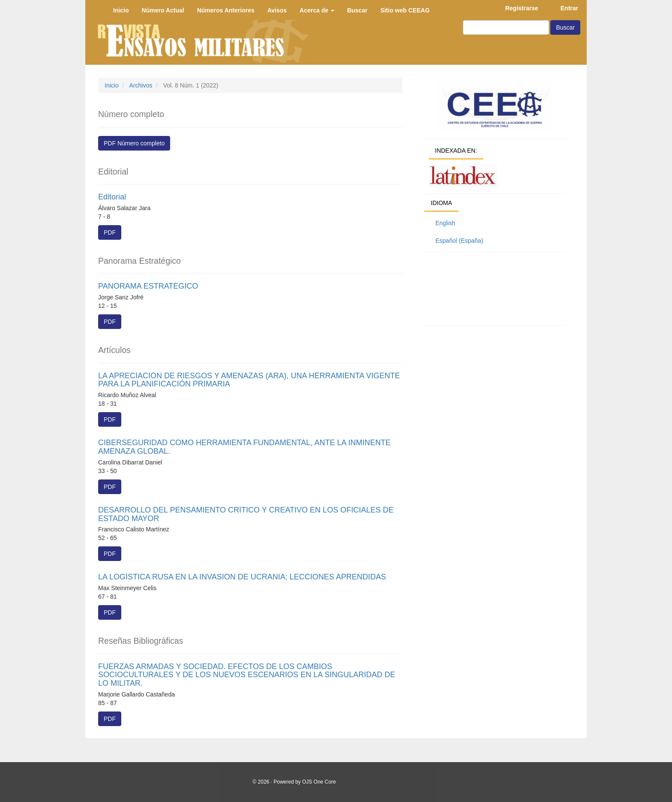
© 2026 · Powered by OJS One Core (294, 782)
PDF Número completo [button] (134, 143)
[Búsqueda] (506, 27)
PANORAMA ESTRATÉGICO (148, 286)
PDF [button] (110, 232)
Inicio (112, 85)
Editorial (112, 197)
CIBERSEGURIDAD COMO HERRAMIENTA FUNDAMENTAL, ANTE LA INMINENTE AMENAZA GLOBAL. (244, 447)
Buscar (565, 27)
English (445, 223)
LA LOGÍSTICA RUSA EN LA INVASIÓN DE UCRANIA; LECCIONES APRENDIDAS (242, 577)
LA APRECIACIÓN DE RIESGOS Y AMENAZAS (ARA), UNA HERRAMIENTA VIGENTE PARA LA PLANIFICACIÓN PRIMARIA (249, 380)
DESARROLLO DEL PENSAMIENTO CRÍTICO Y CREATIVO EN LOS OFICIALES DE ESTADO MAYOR (246, 514)
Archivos (141, 85)
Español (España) (459, 241)
